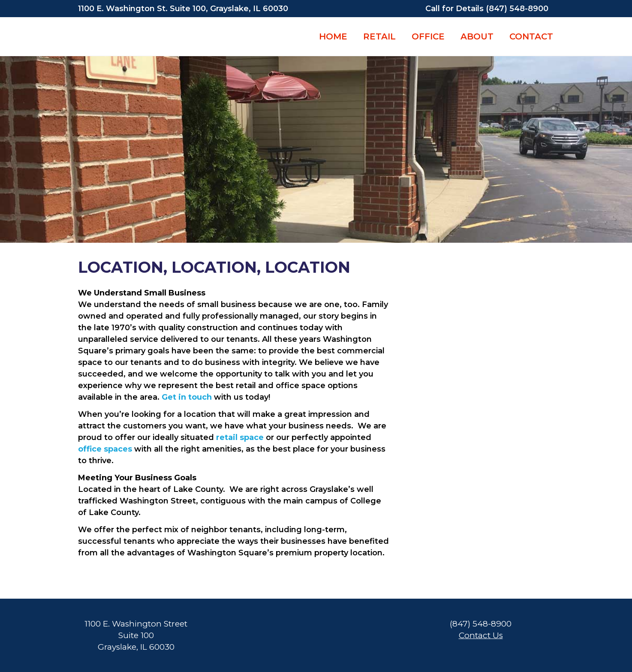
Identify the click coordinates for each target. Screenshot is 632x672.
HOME (333, 36)
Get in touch (187, 397)
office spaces (105, 449)
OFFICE (428, 36)
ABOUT (477, 36)
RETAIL (379, 36)
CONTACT (531, 36)
